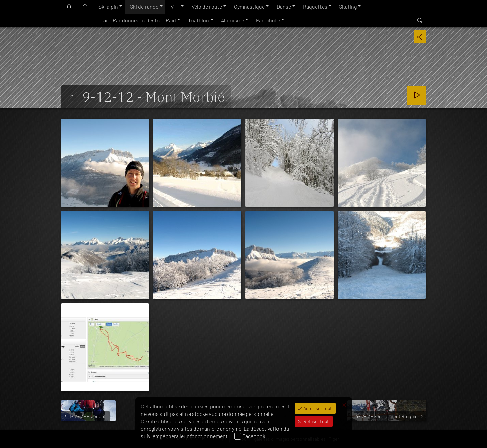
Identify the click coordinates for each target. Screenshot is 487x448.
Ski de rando (144, 7)
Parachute (268, 20)
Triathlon (198, 20)
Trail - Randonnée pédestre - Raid (137, 20)
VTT (175, 7)
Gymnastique (249, 7)
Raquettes (315, 7)
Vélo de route (207, 7)
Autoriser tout (317, 408)
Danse (284, 7)
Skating (348, 7)
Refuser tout (315, 421)
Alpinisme (233, 20)
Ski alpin (108, 7)
